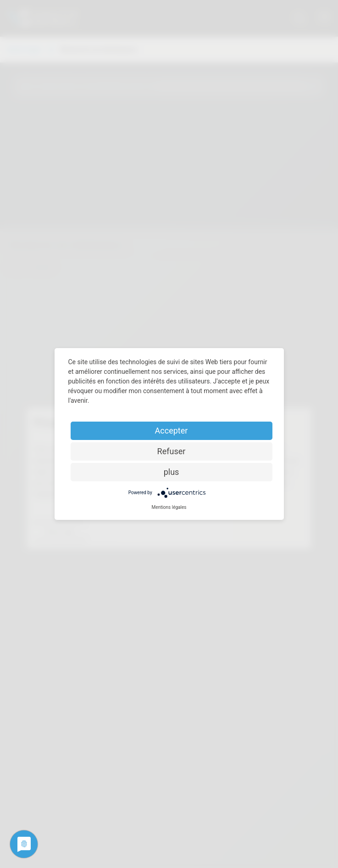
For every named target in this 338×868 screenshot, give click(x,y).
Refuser (172, 451)
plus (172, 472)
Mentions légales (169, 507)
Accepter (172, 431)
